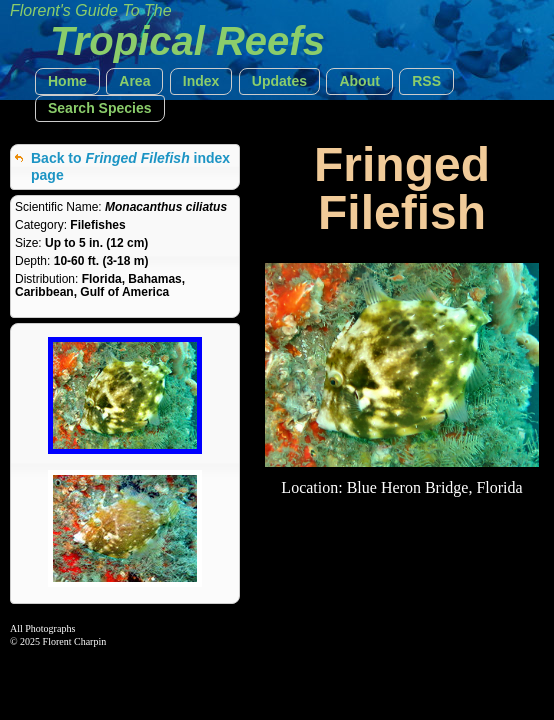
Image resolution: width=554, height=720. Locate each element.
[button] (67, 81)
